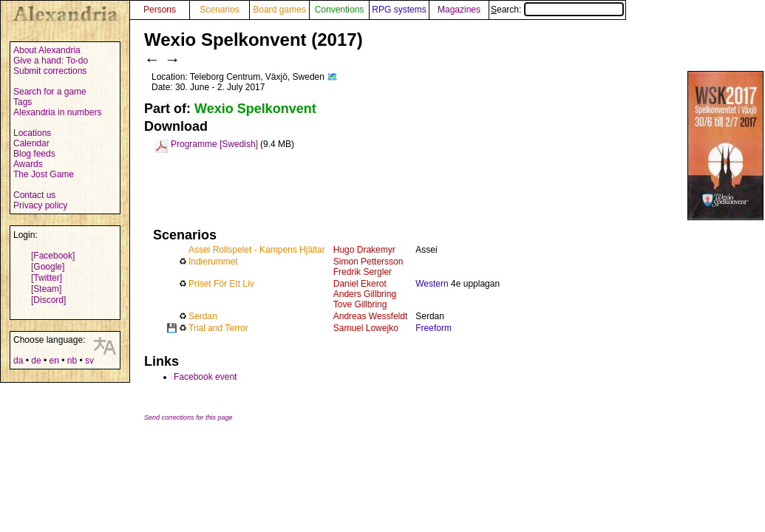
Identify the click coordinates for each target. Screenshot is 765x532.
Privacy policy (40, 205)
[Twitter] (47, 278)
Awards (28, 164)
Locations (32, 133)
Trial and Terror (218, 328)
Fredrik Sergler (363, 272)
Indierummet (213, 262)
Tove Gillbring (360, 304)
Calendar (31, 143)
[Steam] (46, 289)
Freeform (433, 328)
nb (72, 361)
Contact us (34, 195)
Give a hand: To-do (51, 61)
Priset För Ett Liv (221, 284)
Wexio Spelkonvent (255, 109)
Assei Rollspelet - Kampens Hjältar (257, 250)
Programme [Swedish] (214, 144)
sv (89, 361)
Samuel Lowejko (366, 328)
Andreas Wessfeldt (371, 316)
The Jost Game (44, 174)
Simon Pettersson (368, 262)
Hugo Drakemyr (364, 250)
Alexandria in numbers (57, 112)
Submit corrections (50, 71)
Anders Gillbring (365, 294)
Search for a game (50, 92)
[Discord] (48, 300)
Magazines (459, 10)
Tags (23, 102)
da (18, 361)
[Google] (48, 267)
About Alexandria (47, 50)
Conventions (340, 10)
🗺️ (332, 77)
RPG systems (399, 10)
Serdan (203, 316)
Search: (557, 10)
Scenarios (219, 10)
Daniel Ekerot (360, 284)
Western (432, 284)
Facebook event (205, 377)
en (54, 361)
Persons (160, 10)
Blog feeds (34, 154)
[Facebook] (53, 256)
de (36, 361)
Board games (279, 10)
